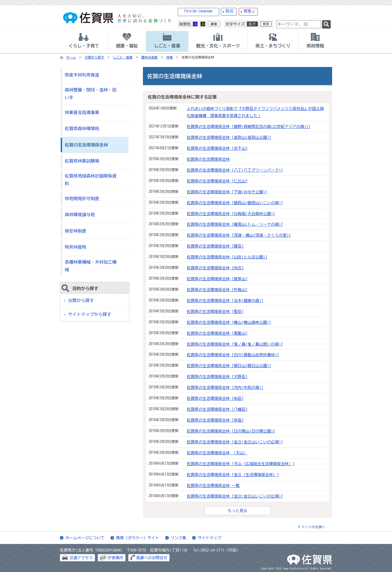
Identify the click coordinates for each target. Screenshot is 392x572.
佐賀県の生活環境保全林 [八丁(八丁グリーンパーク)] (235, 170)
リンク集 (179, 538)
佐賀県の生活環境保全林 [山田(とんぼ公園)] (227, 257)
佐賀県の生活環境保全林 (208, 159)
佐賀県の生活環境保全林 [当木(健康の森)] (225, 301)
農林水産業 (149, 57)
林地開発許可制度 (82, 199)
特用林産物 (76, 247)
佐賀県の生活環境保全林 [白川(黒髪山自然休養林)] (233, 355)
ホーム (71, 57)
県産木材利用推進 (82, 75)
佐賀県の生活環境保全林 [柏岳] (215, 398)
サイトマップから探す (90, 314)
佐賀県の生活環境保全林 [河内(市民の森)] (225, 387)
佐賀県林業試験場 (82, 161)
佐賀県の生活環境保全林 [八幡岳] (217, 409)
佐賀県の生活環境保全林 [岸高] (215, 420)
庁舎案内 (115, 558)
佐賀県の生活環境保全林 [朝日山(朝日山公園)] (229, 366)
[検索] (326, 24)
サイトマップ (209, 538)
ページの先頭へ (313, 527)
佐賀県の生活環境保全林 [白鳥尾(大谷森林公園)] (231, 214)
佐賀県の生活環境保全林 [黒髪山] (217, 333)
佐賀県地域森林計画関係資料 (91, 180)
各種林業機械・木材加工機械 (91, 266)
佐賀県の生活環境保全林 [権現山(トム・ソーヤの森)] (235, 224)
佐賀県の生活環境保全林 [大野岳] (217, 377)
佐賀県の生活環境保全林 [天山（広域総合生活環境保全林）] (241, 464)
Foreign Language (198, 11)
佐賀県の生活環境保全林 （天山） (217, 453)
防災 (230, 11)
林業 (170, 57)
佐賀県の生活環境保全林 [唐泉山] (217, 279)
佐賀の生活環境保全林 (86, 145)
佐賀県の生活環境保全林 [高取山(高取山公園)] (229, 137)
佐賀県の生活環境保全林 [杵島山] (217, 290)
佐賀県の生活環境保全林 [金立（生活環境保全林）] (233, 475)
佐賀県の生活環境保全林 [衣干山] (217, 148)
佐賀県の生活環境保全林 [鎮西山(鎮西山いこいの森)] (235, 203)
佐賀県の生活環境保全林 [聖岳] (215, 311)
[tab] (84, 41)
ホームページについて (85, 538)
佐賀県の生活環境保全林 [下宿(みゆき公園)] (227, 192)
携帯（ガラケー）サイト (137, 538)
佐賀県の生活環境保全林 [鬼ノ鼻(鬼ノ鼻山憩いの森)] (235, 344)
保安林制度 (76, 231)
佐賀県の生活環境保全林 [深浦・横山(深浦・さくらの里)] (239, 235)
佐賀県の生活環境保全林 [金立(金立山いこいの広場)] (235, 442)
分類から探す (94, 57)
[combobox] (299, 24)
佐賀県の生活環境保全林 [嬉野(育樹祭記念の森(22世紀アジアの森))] (248, 127)
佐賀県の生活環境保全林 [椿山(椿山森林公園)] (229, 322)
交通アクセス (81, 558)
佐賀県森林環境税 (82, 129)
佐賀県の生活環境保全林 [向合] (215, 268)
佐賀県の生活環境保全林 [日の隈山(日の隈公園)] (231, 431)
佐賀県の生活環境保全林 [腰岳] (215, 246)
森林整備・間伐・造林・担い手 (91, 94)
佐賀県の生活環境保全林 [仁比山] (217, 181)
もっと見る (238, 511)
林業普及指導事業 (82, 112)
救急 (249, 11)
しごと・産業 (123, 57)
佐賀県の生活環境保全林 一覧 (213, 486)
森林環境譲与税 (80, 215)
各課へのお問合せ (152, 558)
